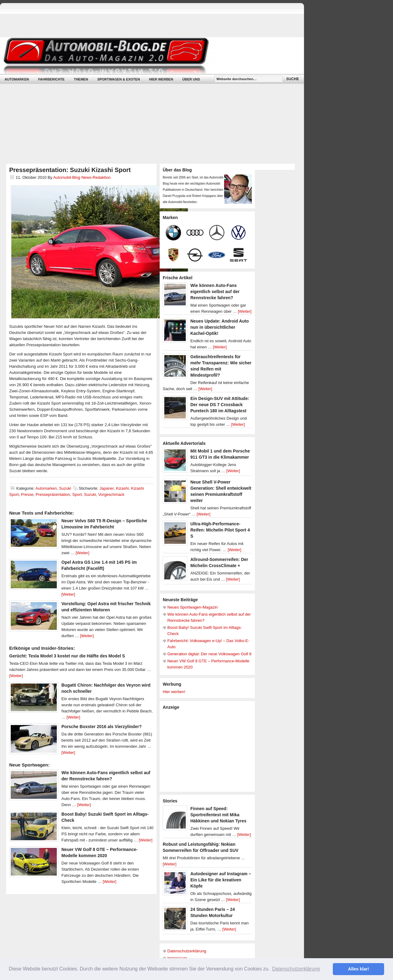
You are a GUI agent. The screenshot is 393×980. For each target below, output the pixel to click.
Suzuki (65, 488)
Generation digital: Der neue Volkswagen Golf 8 (209, 654)
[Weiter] (82, 553)
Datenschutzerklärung (187, 951)
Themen (81, 79)
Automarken (17, 79)
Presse (27, 494)
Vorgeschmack (111, 494)
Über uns (191, 79)
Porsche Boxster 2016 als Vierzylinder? (101, 727)
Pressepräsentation (53, 494)
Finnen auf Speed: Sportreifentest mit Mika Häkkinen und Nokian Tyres (218, 815)
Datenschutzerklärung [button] (296, 969)
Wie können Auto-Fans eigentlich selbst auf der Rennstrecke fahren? (215, 292)
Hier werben (161, 79)
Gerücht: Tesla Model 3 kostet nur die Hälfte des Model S (67, 656)
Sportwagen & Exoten (119, 79)
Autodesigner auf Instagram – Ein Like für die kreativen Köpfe (221, 880)
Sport (77, 494)
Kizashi (123, 488)
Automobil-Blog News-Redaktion (82, 177)
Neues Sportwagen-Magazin (193, 607)
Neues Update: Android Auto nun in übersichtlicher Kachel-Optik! (220, 327)
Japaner (107, 488)
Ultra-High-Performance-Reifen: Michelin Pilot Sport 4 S (220, 530)
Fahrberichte (51, 79)
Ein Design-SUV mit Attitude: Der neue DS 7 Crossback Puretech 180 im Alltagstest (220, 405)
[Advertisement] (209, 750)
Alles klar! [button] (358, 969)
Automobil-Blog (147, 55)
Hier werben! (174, 692)
